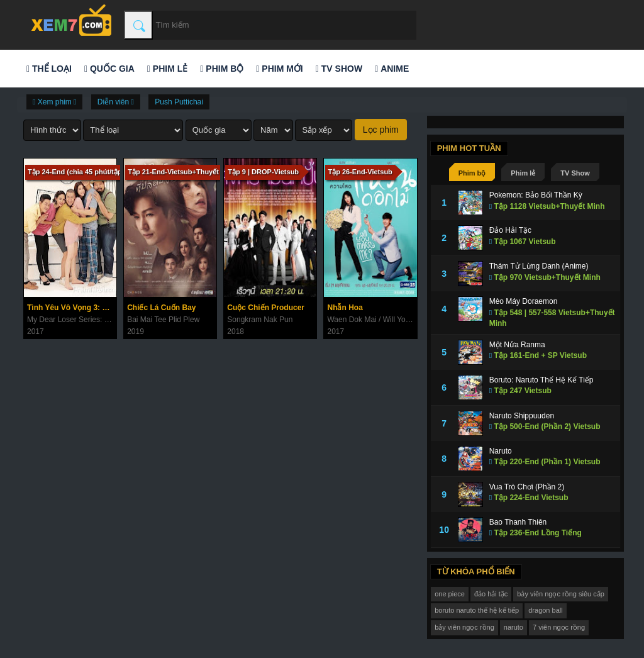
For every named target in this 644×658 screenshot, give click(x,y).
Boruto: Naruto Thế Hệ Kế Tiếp (541, 380)
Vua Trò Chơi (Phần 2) (527, 487)
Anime (392, 69)
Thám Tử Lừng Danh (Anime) (539, 266)
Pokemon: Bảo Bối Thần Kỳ (536, 195)
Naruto (501, 451)
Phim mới (279, 69)
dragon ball (545, 610)
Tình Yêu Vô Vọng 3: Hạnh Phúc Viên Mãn (72, 308)
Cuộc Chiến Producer (266, 308)
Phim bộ (222, 69)
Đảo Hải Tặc (510, 230)
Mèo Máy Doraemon (524, 301)
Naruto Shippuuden (522, 416)
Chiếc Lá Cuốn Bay (161, 308)
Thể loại (49, 69)
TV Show (339, 69)
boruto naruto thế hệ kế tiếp (477, 610)
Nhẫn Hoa (345, 308)
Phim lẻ (167, 69)
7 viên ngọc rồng (559, 627)
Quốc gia (109, 69)
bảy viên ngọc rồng (464, 627)
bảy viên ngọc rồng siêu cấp (561, 594)
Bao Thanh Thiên (518, 522)
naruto (514, 627)
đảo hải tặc (491, 594)
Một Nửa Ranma (517, 345)
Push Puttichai (179, 102)
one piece (450, 594)
